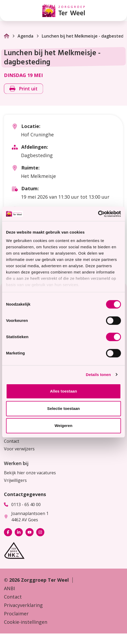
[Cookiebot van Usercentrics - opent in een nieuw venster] (98, 214)
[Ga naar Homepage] (7, 36)
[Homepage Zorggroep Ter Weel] (63, 11)
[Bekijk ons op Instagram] (40, 532)
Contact (12, 441)
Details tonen (98, 375)
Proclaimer (16, 614)
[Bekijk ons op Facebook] (8, 532)
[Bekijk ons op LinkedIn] (19, 532)
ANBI (9, 588)
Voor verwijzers (19, 449)
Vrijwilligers (15, 480)
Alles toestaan (63, 391)
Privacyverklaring (23, 605)
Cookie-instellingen (26, 622)
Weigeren (63, 426)
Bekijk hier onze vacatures (30, 473)
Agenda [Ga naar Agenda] (23, 36)
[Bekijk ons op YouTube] (30, 532)
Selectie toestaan (63, 408)
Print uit (23, 89)
